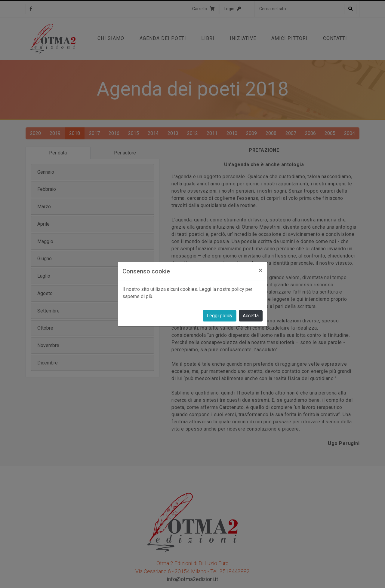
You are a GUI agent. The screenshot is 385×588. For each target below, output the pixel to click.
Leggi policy (220, 316)
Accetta (251, 316)
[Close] (261, 270)
